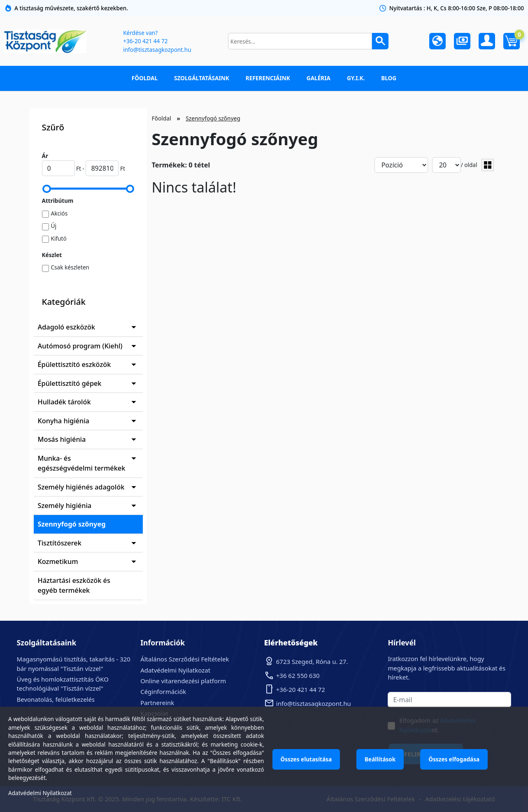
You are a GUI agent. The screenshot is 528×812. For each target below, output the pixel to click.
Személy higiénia (65, 506)
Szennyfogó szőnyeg (72, 524)
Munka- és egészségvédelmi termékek (82, 463)
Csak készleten (70, 267)
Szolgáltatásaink (202, 78)
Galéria (319, 78)
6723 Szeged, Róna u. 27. (312, 661)
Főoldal (145, 78)
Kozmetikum (58, 561)
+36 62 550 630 (298, 675)
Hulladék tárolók (64, 402)
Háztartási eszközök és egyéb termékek (74, 585)
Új (54, 226)
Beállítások (380, 759)
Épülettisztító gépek (70, 383)
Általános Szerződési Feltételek (185, 659)
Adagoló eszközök (67, 327)
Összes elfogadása (454, 759)
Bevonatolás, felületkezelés (56, 699)
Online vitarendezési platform (183, 681)
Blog (389, 78)
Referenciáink (268, 78)
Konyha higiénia (64, 421)
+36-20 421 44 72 (145, 41)
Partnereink (157, 703)
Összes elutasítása (306, 759)
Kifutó (59, 238)
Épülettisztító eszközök (74, 364)
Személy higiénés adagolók (81, 487)
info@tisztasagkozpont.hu (157, 50)
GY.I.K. (356, 78)
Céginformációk (163, 691)
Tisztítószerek (60, 543)
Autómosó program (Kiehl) (80, 346)
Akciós (59, 213)
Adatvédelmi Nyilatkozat (175, 670)
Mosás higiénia (62, 439)
